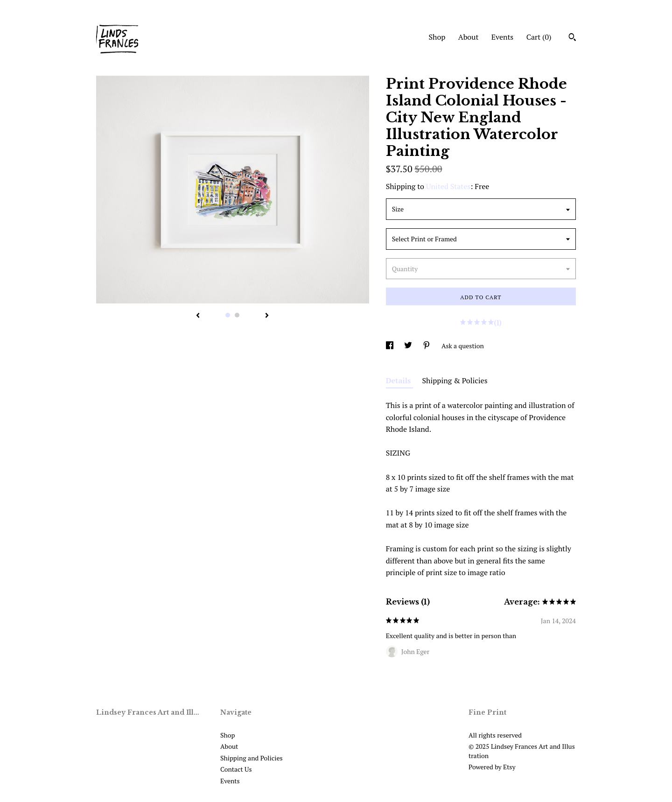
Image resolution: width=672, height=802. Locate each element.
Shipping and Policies (252, 758)
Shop (437, 37)
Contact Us (236, 769)
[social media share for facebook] (390, 346)
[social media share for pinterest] (427, 346)
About (469, 37)
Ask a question (463, 346)
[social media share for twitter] (409, 346)
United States (448, 186)
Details (399, 380)
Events (503, 37)
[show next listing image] (267, 316)
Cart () (539, 37)
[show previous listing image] (198, 316)
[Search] (572, 38)
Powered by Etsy (492, 767)
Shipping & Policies (455, 380)
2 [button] (237, 315)
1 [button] (228, 315)
